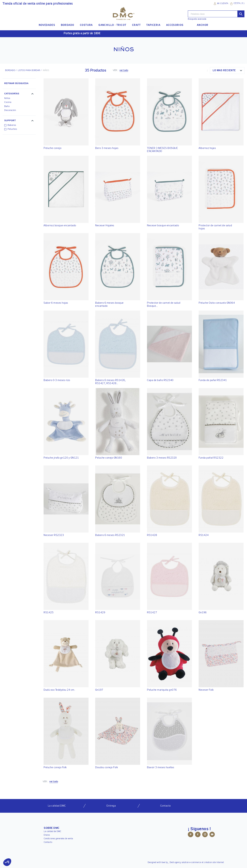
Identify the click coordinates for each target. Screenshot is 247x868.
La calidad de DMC (52, 832)
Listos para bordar (29, 71)
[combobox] (227, 71)
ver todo (124, 70)
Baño (7, 106)
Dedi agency (175, 863)
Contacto (48, 842)
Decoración (10, 110)
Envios (47, 835)
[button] (19, 94)
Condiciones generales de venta (58, 839)
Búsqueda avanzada (197, 19)
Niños (7, 98)
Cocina (8, 102)
